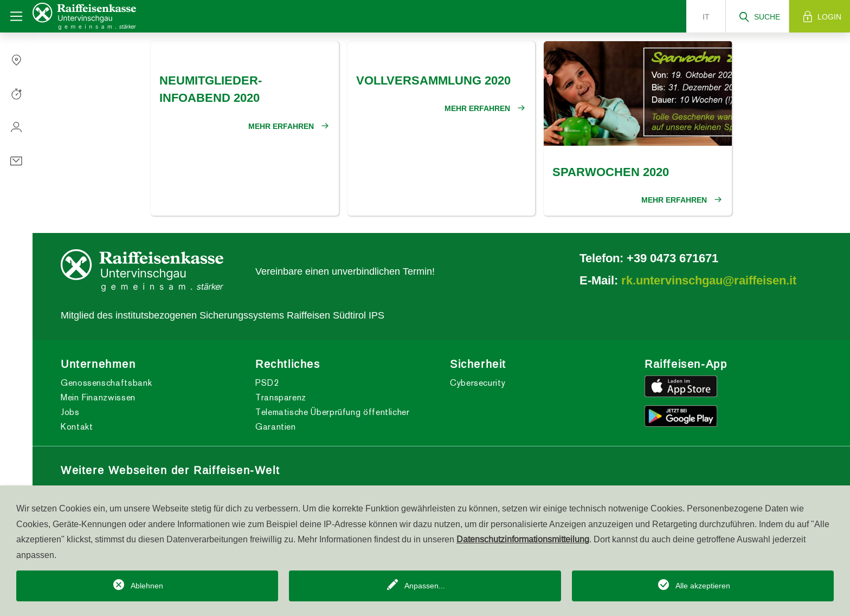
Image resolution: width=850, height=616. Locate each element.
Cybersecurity (478, 383)
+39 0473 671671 (672, 258)
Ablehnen (147, 586)
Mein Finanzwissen (98, 397)
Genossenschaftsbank (106, 383)
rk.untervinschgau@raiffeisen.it (709, 280)
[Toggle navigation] (16, 16)
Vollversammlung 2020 (433, 80)
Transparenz (281, 397)
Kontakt (77, 427)
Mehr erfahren (281, 126)
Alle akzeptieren (703, 586)
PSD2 (267, 383)
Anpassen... (425, 586)
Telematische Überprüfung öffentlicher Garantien (333, 419)
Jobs (70, 412)
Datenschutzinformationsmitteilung (523, 539)
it (706, 17)
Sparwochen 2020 (611, 172)
